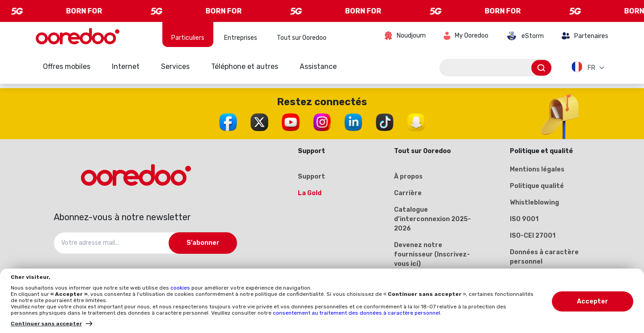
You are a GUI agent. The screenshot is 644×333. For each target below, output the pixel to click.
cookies (181, 288)
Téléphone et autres (245, 66)
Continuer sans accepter (46, 324)
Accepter (593, 301)
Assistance (318, 66)
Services (175, 66)
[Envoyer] (541, 68)
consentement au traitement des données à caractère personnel (356, 313)
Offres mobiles (67, 66)
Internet (126, 66)
